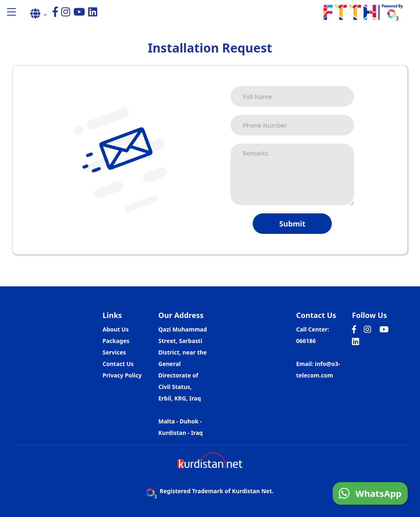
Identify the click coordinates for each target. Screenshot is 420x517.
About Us (116, 329)
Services (114, 352)
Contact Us (118, 364)
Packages (116, 341)
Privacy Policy (122, 375)
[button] (11, 13)
